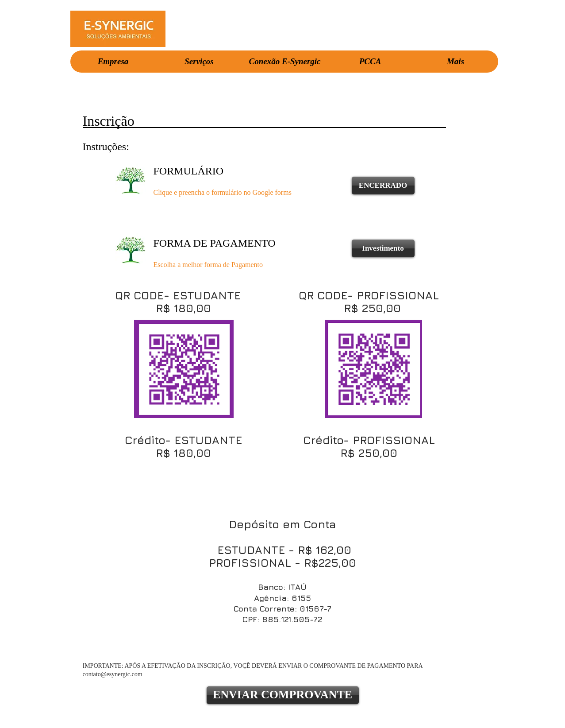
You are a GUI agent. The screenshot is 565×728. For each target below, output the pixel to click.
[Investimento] (383, 248)
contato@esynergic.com (113, 674)
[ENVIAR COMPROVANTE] (283, 695)
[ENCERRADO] (383, 186)
